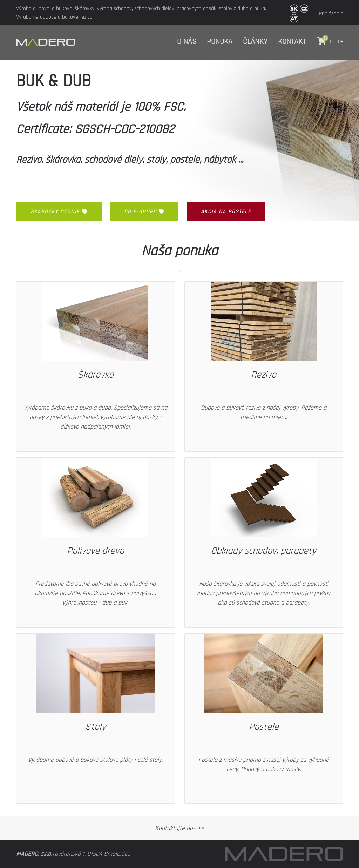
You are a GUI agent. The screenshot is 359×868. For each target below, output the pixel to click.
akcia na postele (226, 212)
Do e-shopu (144, 212)
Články (255, 42)
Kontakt (292, 42)
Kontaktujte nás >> (180, 828)
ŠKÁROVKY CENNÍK (59, 212)
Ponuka (220, 42)
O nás (187, 42)
